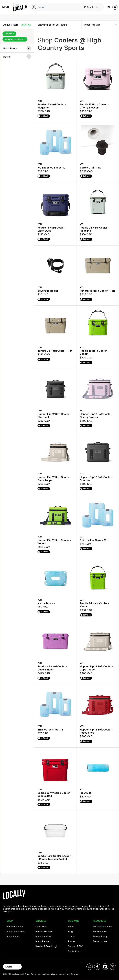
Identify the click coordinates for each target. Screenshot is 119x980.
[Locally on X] (113, 967)
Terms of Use (100, 941)
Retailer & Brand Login (47, 946)
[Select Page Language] (12, 967)
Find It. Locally (93, 7)
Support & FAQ (76, 946)
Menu (6, 7)
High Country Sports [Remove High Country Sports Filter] (15, 39)
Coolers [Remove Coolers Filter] (9, 34)
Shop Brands (13, 936)
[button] (17, 48)
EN (108, 7)
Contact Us (74, 951)
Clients (71, 936)
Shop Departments (16, 931)
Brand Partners (43, 941)
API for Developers (103, 927)
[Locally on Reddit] (90, 967)
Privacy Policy (100, 936)
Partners (72, 941)
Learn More (41, 927)
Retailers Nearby (15, 927)
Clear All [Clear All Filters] (26, 25)
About (71, 927)
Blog (70, 931)
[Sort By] (100, 25)
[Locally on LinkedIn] (105, 967)
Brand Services (43, 936)
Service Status (100, 931)
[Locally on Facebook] (97, 967)
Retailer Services (44, 931)
